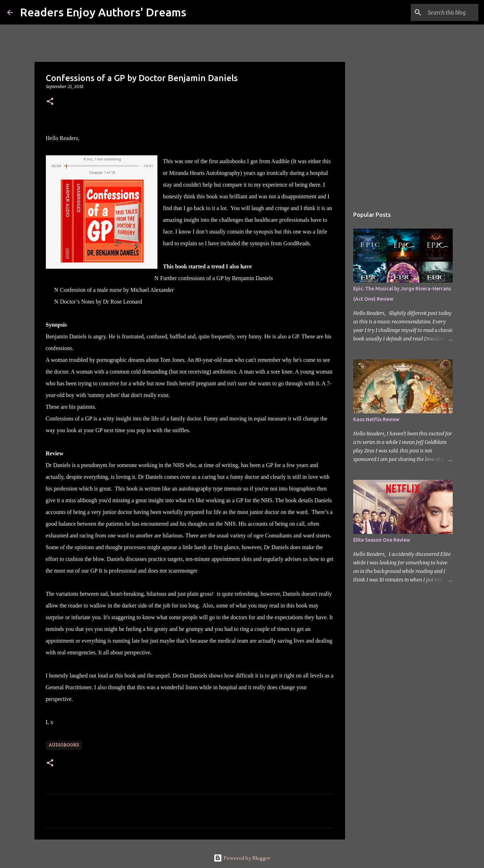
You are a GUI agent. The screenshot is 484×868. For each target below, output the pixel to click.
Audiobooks (64, 745)
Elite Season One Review (382, 540)
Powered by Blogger (242, 858)
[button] (50, 102)
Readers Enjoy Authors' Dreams (103, 12)
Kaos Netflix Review (376, 419)
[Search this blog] (441, 12)
